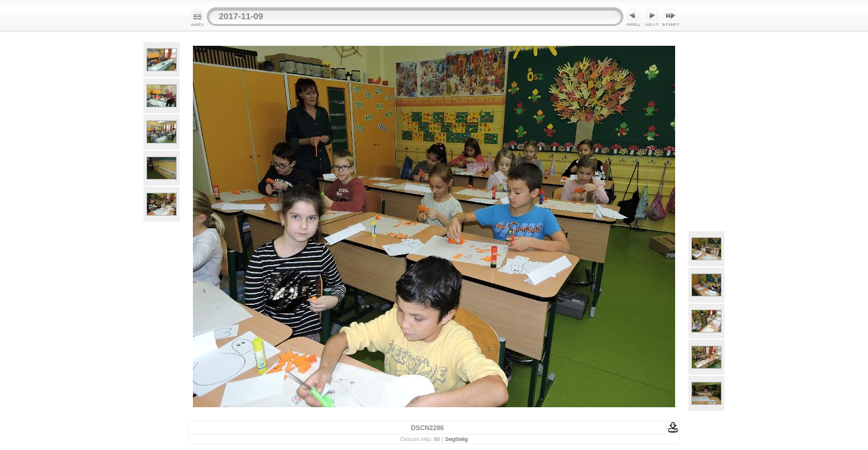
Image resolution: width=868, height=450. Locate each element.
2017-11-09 (241, 16)
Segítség (456, 439)
